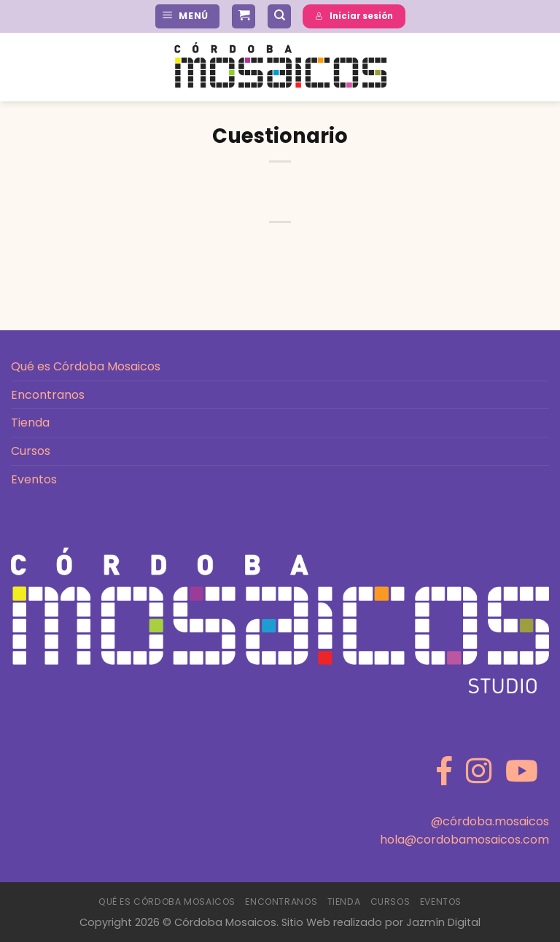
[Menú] (187, 16)
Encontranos (48, 395)
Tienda (30, 423)
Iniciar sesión (354, 16)
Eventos (34, 479)
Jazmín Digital (443, 922)
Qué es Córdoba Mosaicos (86, 366)
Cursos (31, 451)
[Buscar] (279, 16)
